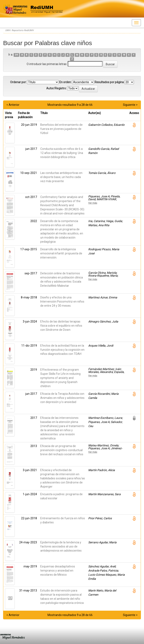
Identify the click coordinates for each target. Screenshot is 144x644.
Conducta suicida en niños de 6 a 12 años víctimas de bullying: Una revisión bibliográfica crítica (62, 153)
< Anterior (13, 105)
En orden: (65, 82)
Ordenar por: (18, 82)
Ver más (93, 203)
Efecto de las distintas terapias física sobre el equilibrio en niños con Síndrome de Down (61, 326)
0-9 (16, 55)
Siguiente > (130, 105)
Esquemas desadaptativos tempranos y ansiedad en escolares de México (58, 571)
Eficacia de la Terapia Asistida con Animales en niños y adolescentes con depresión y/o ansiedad (62, 398)
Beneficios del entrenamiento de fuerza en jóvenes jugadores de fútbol (61, 129)
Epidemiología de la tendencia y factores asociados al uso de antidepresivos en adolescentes (61, 546)
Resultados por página (109, 82)
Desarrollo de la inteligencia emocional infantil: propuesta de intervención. (61, 253)
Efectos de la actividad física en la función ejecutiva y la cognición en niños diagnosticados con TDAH (62, 350)
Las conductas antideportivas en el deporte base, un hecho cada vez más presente (61, 177)
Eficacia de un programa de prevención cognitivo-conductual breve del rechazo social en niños (62, 450)
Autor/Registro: (56, 88)
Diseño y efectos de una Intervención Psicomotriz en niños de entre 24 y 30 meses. (62, 302)
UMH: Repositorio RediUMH (19, 30)
